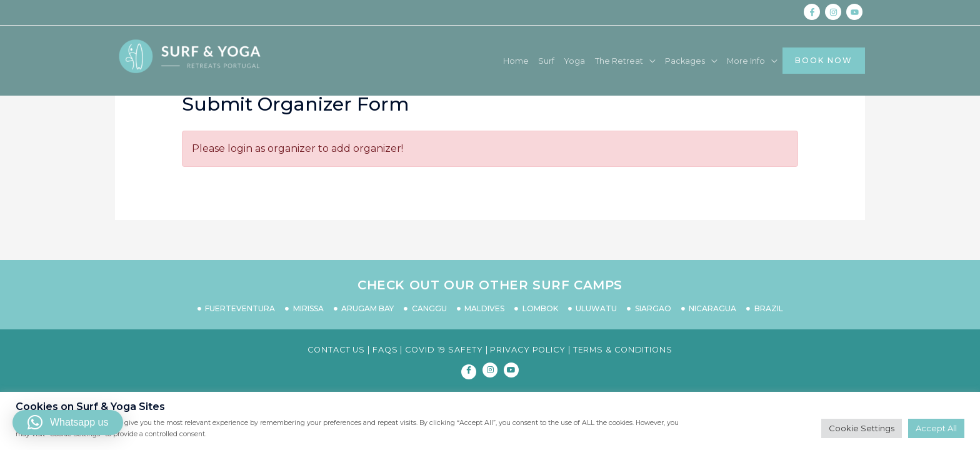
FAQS (385, 350)
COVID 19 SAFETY (444, 350)
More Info (729, 61)
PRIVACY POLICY (528, 350)
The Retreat (589, 61)
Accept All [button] (936, 428)
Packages (661, 61)
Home (474, 61)
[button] (68, 422)
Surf (508, 61)
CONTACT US (336, 350)
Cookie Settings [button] (862, 428)
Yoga (540, 61)
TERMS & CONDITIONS (623, 350)
